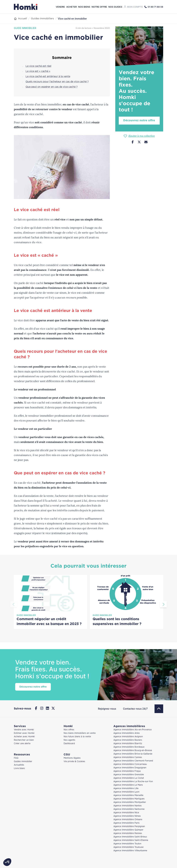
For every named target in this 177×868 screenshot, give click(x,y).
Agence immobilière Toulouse (128, 847)
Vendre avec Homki (24, 730)
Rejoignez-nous (107, 709)
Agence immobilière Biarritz (128, 744)
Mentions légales (72, 758)
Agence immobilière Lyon (126, 792)
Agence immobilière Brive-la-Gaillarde (133, 754)
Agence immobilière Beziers (128, 740)
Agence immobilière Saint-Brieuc (130, 837)
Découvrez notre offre (139, 120)
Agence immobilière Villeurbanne (130, 851)
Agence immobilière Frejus (127, 771)
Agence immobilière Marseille (128, 795)
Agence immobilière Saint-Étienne (131, 840)
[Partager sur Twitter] (139, 143)
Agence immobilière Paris (126, 823)
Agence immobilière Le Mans (128, 785)
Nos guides (115, 7)
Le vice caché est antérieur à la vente (48, 77)
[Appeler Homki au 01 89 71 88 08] (154, 7)
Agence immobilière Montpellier (130, 802)
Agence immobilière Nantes (127, 806)
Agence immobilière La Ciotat (129, 778)
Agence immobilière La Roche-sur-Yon (133, 782)
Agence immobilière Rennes (128, 833)
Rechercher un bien (24, 740)
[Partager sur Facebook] (133, 143)
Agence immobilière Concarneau (130, 764)
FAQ (16, 758)
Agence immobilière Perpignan (129, 826)
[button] (7, 862)
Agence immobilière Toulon (127, 844)
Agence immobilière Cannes (128, 757)
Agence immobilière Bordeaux (129, 747)
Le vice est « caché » (38, 71)
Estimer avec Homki (24, 733)
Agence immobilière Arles (127, 733)
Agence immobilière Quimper (128, 830)
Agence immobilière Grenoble (129, 775)
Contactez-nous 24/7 (135, 709)
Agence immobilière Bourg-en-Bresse (133, 750)
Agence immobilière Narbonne (129, 809)
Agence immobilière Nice (126, 813)
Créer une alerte (22, 744)
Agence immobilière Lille (126, 788)
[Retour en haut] (159, 709)
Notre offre (99, 7)
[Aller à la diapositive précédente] (14, 604)
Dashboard (69, 744)
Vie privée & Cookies (74, 762)
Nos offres (69, 730)
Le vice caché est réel (38, 66)
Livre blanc (19, 768)
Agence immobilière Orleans (128, 820)
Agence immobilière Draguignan (130, 768)
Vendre (60, 7)
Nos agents (69, 740)
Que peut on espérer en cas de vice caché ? (52, 87)
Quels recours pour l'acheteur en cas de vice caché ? (57, 82)
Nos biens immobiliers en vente (80, 733)
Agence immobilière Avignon (128, 737)
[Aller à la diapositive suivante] (163, 604)
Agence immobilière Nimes (127, 816)
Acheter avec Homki (24, 737)
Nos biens (84, 7)
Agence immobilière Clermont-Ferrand (133, 761)
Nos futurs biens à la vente (77, 737)
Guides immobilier (23, 762)
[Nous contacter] (146, 143)
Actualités (19, 765)
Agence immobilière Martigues (129, 799)
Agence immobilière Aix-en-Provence (132, 730)
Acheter (71, 7)
